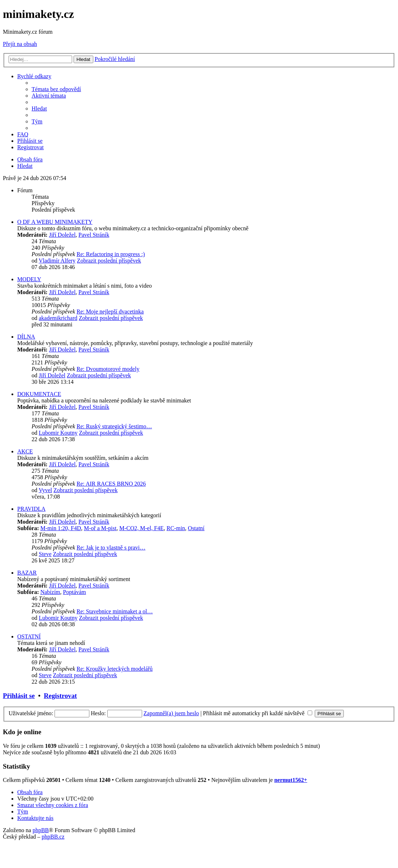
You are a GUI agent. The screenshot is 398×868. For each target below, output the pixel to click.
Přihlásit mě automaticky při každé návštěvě (258, 713)
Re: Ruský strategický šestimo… (114, 426)
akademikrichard (58, 318)
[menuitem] (56, 89)
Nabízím (50, 592)
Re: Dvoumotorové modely (108, 369)
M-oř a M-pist (100, 528)
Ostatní (196, 528)
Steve (45, 554)
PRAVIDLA (31, 509)
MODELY (29, 279)
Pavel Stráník (94, 235)
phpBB (41, 830)
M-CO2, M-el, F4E (141, 528)
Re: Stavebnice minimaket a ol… (114, 611)
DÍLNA (26, 337)
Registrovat (60, 696)
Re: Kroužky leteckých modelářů (114, 669)
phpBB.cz (53, 837)
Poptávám (75, 592)
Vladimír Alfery (57, 261)
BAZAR (27, 573)
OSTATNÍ (29, 636)
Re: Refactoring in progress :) (111, 254)
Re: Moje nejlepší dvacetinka (110, 312)
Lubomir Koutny (58, 433)
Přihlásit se (19, 696)
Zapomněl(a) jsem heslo (171, 713)
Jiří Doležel (62, 235)
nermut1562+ (291, 780)
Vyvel (45, 490)
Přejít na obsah (20, 44)
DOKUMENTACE (39, 394)
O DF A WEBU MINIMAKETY (55, 222)
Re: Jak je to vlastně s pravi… (111, 548)
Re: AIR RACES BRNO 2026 (111, 484)
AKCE (25, 451)
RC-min (176, 528)
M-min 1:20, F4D (60, 528)
